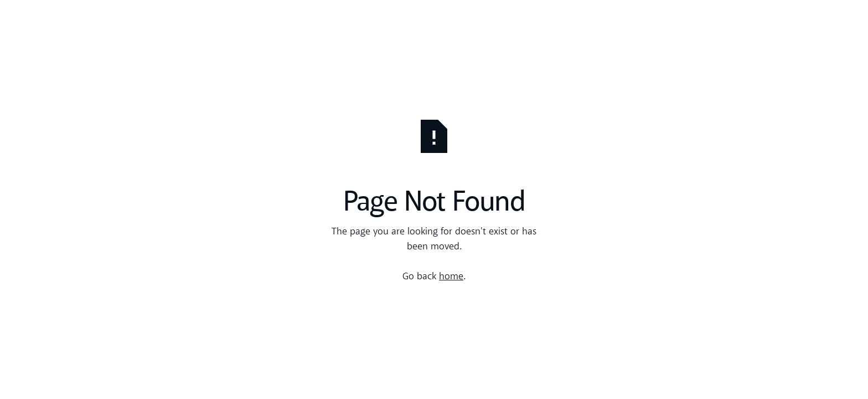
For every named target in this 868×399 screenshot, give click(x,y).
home (451, 277)
